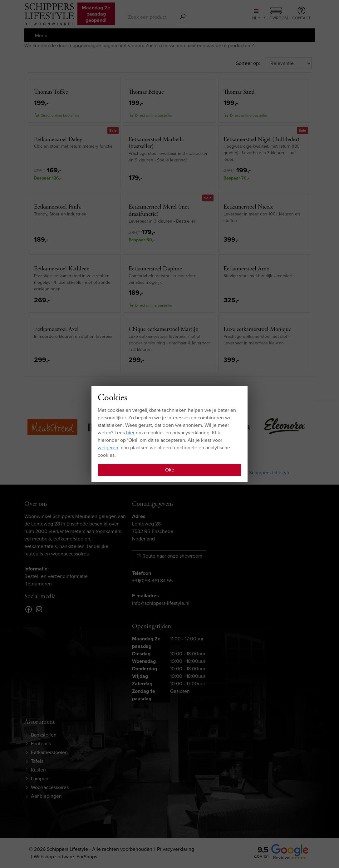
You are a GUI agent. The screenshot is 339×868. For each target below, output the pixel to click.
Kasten (38, 770)
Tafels (37, 761)
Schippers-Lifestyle (270, 473)
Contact (301, 14)
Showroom (276, 14)
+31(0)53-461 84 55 (152, 581)
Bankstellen (44, 735)
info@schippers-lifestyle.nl (161, 603)
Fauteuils (41, 744)
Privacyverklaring (176, 849)
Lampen (40, 779)
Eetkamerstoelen (49, 752)
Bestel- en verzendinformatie (56, 576)
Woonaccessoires (50, 787)
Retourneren (38, 584)
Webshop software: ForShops (65, 857)
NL (255, 15)
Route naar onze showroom (169, 556)
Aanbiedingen (46, 796)
